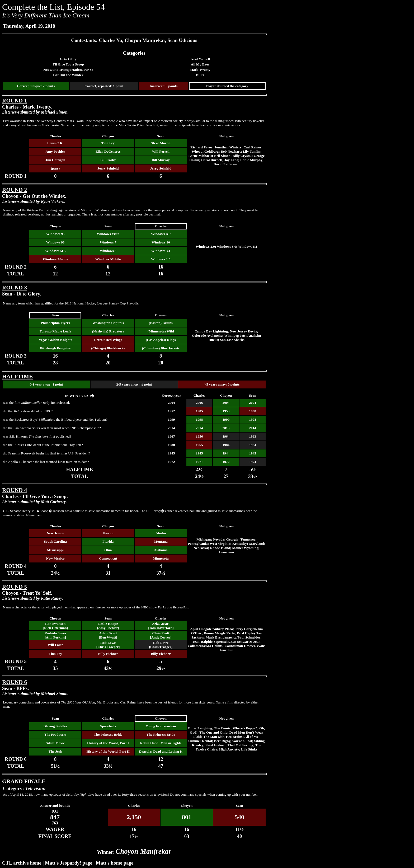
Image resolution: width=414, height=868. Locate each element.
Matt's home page (115, 863)
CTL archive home (22, 863)
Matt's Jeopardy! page (69, 863)
